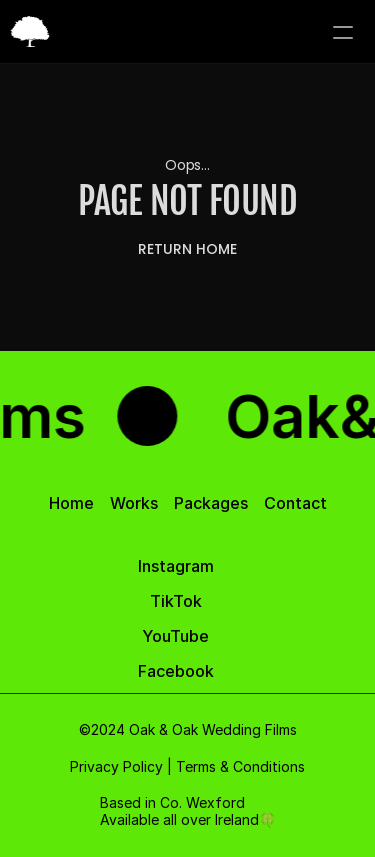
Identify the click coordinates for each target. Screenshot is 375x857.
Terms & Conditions (240, 766)
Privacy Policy (116, 766)
